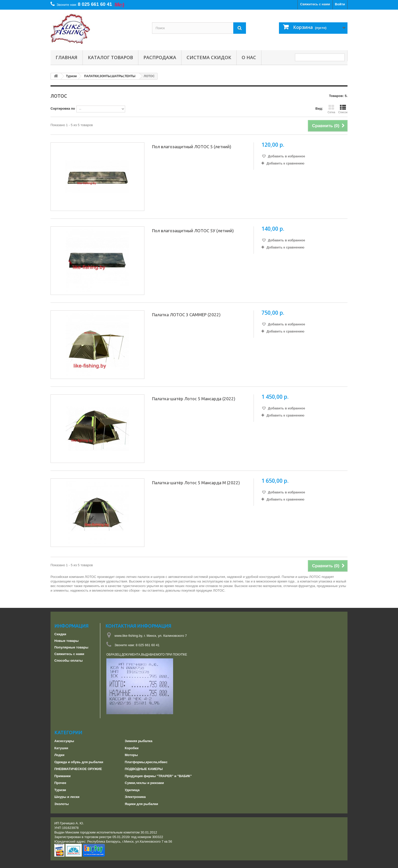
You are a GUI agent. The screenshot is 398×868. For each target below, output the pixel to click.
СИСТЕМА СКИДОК (209, 57)
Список (343, 109)
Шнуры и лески (67, 797)
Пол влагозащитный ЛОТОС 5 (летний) (192, 147)
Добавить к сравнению (285, 163)
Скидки (60, 634)
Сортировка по (63, 108)
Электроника (135, 797)
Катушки (61, 748)
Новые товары (67, 641)
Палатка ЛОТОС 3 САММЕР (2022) (186, 315)
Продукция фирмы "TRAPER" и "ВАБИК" (158, 776)
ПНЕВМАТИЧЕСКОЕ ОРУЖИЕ (78, 769)
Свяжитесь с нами (315, 4)
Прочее (60, 783)
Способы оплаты (69, 661)
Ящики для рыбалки (142, 804)
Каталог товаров (110, 57)
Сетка (331, 109)
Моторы (131, 755)
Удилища (132, 790)
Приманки (62, 776)
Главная (67, 57)
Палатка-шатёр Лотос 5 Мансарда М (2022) (196, 483)
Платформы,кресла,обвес (146, 762)
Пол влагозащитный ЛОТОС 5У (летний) (193, 231)
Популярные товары (71, 647)
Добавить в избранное (286, 156)
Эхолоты (62, 804)
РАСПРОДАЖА (160, 57)
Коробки (132, 748)
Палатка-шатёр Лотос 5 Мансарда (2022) (194, 399)
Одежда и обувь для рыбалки (79, 762)
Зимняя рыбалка (139, 741)
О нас (249, 57)
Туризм (60, 790)
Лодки (59, 755)
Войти (340, 4)
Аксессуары (64, 741)
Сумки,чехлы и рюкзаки (144, 783)
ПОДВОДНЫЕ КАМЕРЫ (144, 769)
